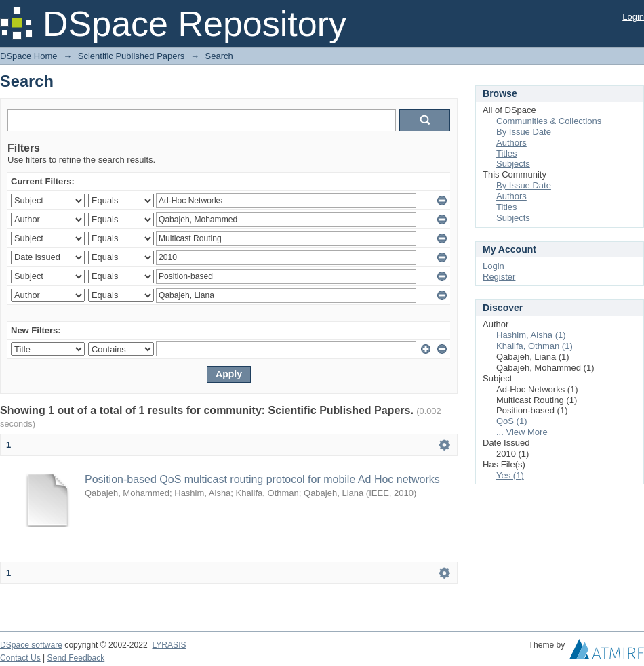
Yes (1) (510, 475)
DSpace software (31, 645)
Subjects (513, 164)
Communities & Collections (549, 121)
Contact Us (20, 658)
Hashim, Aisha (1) (531, 335)
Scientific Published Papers (132, 56)
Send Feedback (76, 658)
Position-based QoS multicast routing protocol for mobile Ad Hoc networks (262, 479)
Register (499, 277)
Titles (507, 153)
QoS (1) (512, 421)
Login (633, 17)
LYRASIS (169, 645)
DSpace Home (29, 56)
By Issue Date (524, 132)
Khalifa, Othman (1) (535, 346)
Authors (511, 143)
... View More (522, 432)
